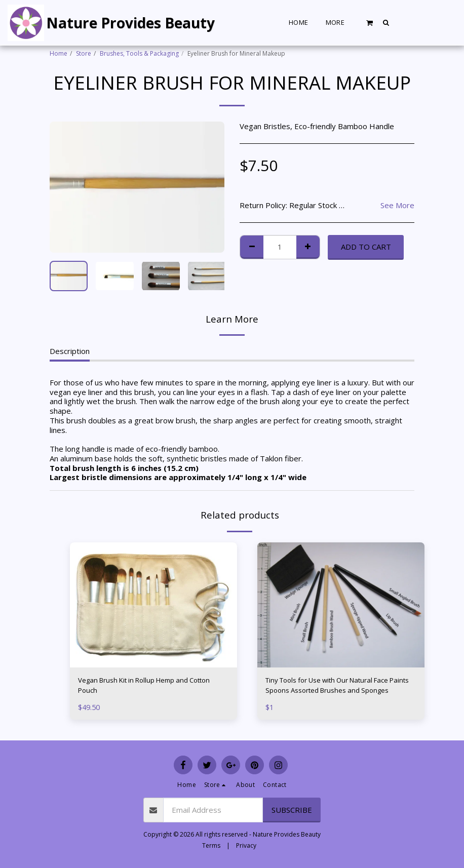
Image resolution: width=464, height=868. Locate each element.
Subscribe (292, 810)
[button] (370, 23)
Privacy (246, 845)
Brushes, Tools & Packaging (139, 53)
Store (84, 53)
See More (397, 205)
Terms (211, 845)
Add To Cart (366, 247)
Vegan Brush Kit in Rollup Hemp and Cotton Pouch (153, 687)
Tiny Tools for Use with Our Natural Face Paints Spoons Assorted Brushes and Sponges (337, 687)
